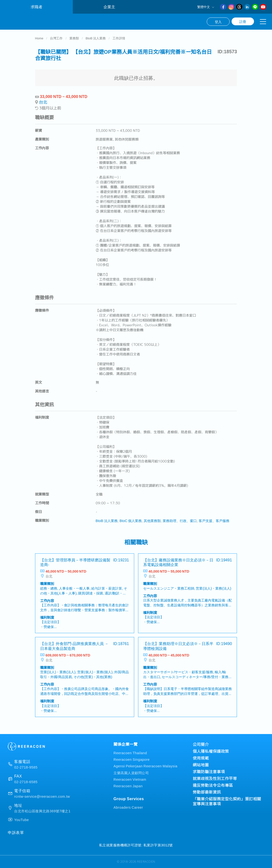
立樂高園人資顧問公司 (131, 773)
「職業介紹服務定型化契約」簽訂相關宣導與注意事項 (227, 801)
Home (39, 40)
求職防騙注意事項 (209, 771)
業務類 (74, 40)
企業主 (109, 7)
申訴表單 (16, 832)
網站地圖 (201, 765)
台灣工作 (56, 40)
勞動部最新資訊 (207, 792)
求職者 (37, 7)
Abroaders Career (128, 807)
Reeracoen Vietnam (130, 779)
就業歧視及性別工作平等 (215, 778)
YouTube (21, 820)
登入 (218, 22)
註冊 (243, 21)
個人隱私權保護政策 (211, 751)
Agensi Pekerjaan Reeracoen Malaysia (145, 766)
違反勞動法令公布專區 (213, 785)
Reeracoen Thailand (130, 753)
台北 (43, 104)
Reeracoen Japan (128, 786)
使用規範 (201, 758)
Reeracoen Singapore (132, 759)
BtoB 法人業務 (96, 40)
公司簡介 (201, 744)
